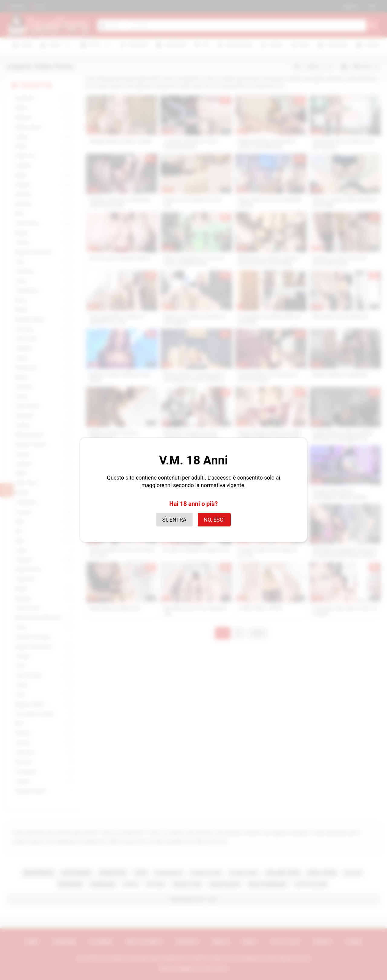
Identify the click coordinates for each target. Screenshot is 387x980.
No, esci (214, 520)
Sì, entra (174, 520)
